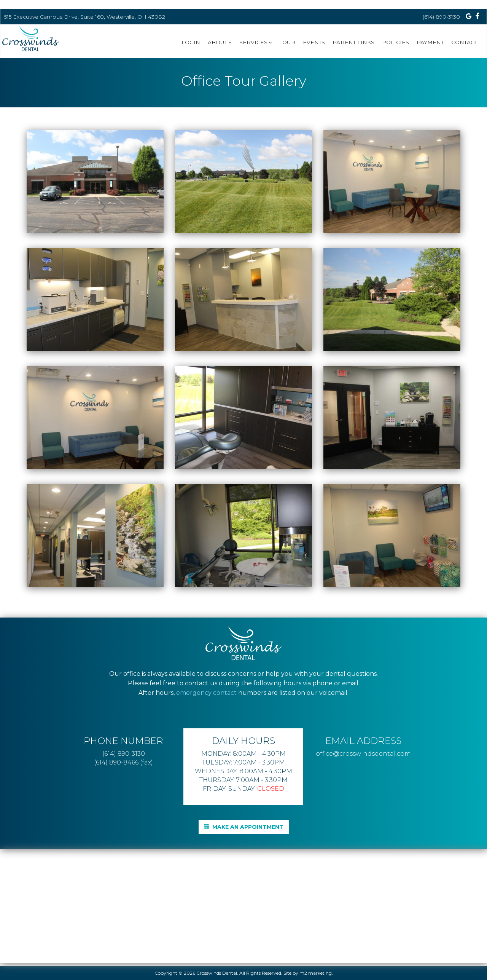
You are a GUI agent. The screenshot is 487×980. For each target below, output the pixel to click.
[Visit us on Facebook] (477, 16)
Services (256, 42)
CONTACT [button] (464, 42)
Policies (395, 42)
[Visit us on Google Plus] (469, 16)
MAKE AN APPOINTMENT (244, 827)
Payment (430, 42)
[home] (35, 41)
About (220, 42)
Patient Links (353, 42)
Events (314, 42)
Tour (287, 42)
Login (191, 42)
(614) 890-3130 (441, 17)
